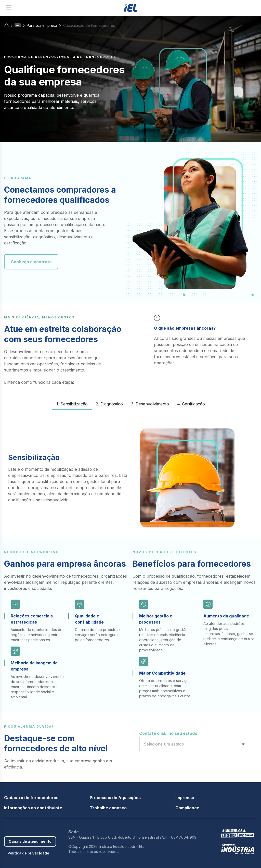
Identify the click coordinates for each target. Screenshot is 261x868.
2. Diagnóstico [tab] (109, 404)
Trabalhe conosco (108, 808)
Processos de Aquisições (115, 798)
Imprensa (185, 798)
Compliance (187, 808)
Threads (46, 830)
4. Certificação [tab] (191, 404)
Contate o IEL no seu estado (168, 733)
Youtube (31, 830)
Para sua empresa (42, 25)
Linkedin (22, 830)
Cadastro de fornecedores (31, 798)
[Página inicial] (131, 8)
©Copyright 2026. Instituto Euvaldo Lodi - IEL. (106, 846)
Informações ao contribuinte (33, 808)
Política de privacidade (28, 853)
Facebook (7, 830)
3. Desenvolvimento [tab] (150, 404)
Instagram (38, 830)
